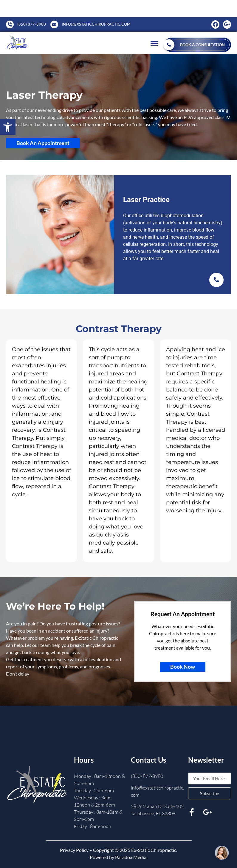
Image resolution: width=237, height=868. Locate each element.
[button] (8, 127)
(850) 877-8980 (147, 776)
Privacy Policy (74, 850)
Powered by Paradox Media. (118, 857)
